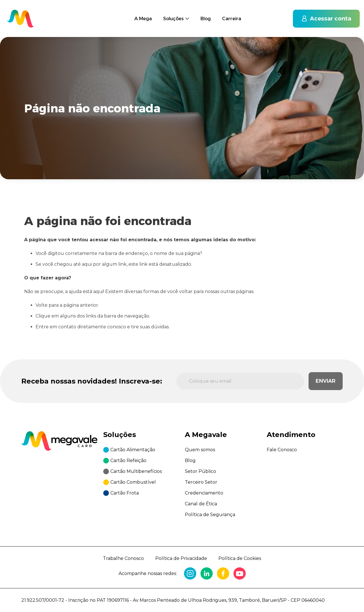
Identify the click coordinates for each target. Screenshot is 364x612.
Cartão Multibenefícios (136, 471)
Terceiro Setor (201, 482)
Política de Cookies (240, 558)
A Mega (143, 16)
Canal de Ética (201, 504)
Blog (206, 13)
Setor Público (200, 471)
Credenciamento (204, 493)
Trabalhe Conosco (123, 558)
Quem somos (200, 450)
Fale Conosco (282, 450)
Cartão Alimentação (133, 450)
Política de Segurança (210, 515)
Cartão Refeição (128, 460)
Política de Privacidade (181, 558)
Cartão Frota (125, 493)
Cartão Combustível (133, 482)
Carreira (232, 12)
